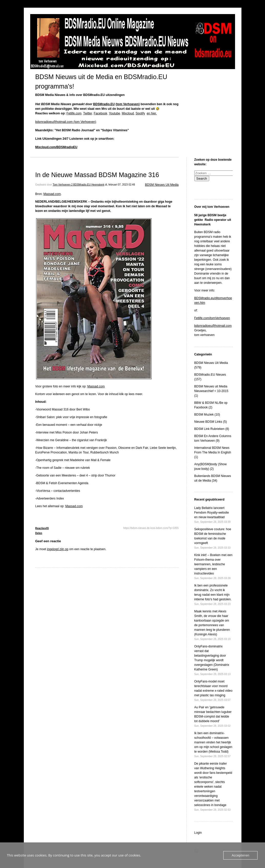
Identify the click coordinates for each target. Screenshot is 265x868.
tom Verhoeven (128, 104)
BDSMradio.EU (104, 104)
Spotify (140, 113)
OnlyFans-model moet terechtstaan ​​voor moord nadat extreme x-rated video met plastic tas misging (213, 691)
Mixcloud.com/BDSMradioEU (56, 147)
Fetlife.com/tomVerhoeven (212, 318)
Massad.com (52, 194)
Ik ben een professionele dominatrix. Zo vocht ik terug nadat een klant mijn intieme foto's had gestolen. (213, 595)
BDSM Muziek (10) (207, 415)
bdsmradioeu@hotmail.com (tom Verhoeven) (66, 122)
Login (198, 833)
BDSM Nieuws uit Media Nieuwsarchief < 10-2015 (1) (211, 391)
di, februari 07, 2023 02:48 (120, 185)
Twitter (88, 113)
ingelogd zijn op (58, 549)
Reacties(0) (42, 528)
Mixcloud (128, 113)
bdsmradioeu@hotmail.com (213, 326)
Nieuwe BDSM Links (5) (211, 422)
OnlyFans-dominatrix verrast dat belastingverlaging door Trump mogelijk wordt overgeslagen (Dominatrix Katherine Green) (213, 660)
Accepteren (240, 855)
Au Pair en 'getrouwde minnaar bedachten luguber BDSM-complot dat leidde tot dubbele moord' (213, 716)
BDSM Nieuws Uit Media (162, 185)
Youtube (114, 113)
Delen (39, 533)
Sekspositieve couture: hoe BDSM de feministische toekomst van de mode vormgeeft (213, 538)
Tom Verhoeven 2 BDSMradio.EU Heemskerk (79, 185)
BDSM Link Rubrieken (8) (212, 429)
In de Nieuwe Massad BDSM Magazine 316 (97, 175)
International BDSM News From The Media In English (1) (213, 452)
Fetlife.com (74, 113)
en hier (151, 113)
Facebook (100, 113)
